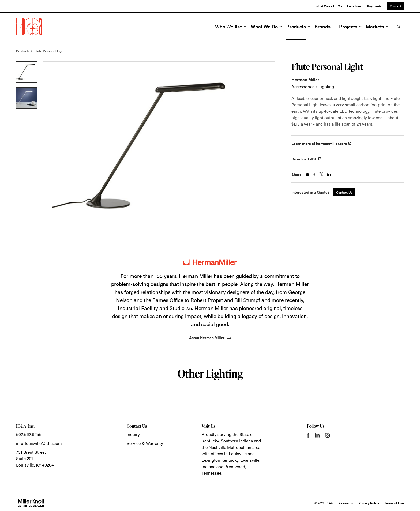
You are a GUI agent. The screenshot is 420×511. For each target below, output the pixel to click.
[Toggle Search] (399, 27)
